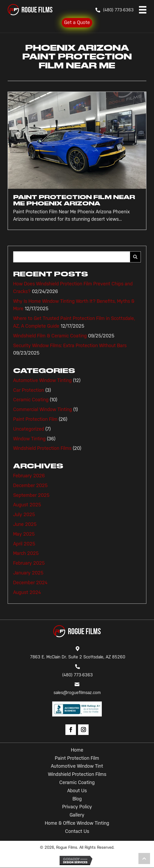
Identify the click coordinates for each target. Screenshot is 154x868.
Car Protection (29, 390)
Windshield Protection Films (42, 448)
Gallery (77, 815)
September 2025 (31, 495)
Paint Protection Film (35, 419)
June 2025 (25, 524)
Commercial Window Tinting (43, 409)
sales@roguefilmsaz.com (77, 693)
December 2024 (30, 583)
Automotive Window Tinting (42, 380)
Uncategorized (29, 429)
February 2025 (29, 563)
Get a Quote (77, 22)
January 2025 (28, 573)
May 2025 (24, 534)
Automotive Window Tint (77, 766)
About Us (77, 791)
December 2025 (30, 485)
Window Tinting (29, 439)
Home (77, 750)
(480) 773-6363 (118, 10)
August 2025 (27, 505)
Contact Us (77, 831)
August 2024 (27, 592)
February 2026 (29, 476)
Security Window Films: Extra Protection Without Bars (70, 346)
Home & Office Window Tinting (77, 823)
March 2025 (26, 553)
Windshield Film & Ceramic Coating (50, 336)
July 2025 (24, 515)
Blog (77, 799)
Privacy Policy (77, 807)
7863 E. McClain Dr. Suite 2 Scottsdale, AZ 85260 (78, 657)
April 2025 (24, 544)
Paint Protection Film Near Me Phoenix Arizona (74, 200)
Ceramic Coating (31, 400)
